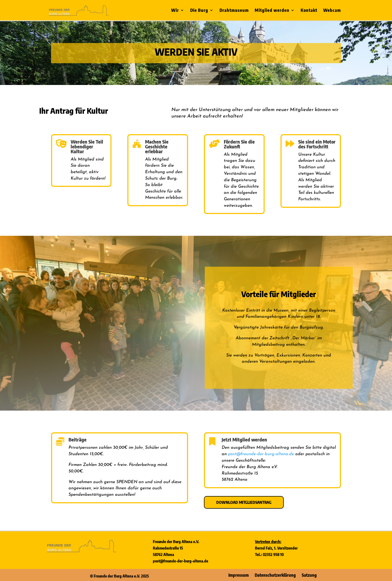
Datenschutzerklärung (275, 575)
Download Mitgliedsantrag (244, 502)
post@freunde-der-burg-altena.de (261, 454)
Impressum (239, 575)
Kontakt (309, 11)
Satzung (309, 575)
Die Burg (199, 11)
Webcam (332, 11)
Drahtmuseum (234, 11)
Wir (175, 11)
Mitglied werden (272, 11)
